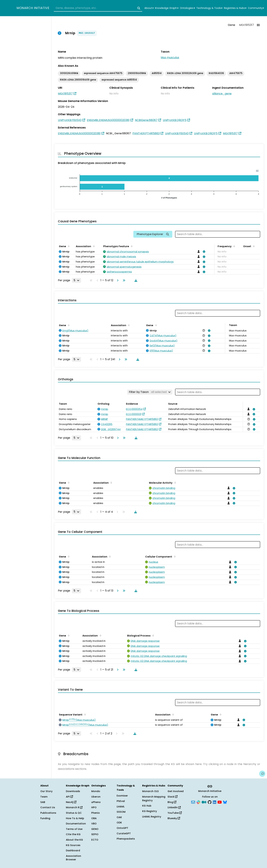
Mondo (96, 791)
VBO (94, 824)
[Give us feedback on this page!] (262, 774)
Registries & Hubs (235, 8)
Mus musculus (170, 57)
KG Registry (150, 811)
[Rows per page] (76, 280)
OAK (119, 817)
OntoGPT (122, 828)
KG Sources (73, 845)
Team (44, 797)
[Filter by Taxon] (150, 392)
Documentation (76, 824)
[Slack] (198, 802)
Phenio (96, 813)
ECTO (95, 840)
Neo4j (71, 802)
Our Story (46, 791)
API (69, 797)
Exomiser (122, 796)
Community (256, 8)
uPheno (96, 802)
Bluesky (174, 818)
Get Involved (176, 791)
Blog (172, 802)
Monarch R (74, 807)
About (149, 8)
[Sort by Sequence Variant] (84, 714)
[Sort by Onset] (253, 246)
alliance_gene (222, 94)
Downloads (73, 791)
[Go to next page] (117, 280)
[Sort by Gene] (68, 246)
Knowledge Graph (167, 8)
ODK (119, 823)
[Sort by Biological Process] (153, 635)
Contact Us (48, 807)
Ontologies (187, 8)
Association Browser (73, 858)
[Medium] (204, 802)
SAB (43, 802)
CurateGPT (124, 833)
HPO (94, 807)
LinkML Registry (152, 817)
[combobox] (98, 8)
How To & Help (75, 818)
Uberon (96, 797)
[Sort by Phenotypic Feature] (131, 246)
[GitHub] (210, 802)
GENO (95, 829)
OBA (94, 818)
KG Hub (147, 806)
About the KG (74, 840)
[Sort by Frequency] (234, 246)
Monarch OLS (150, 791)
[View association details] (203, 252)
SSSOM (121, 812)
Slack (172, 797)
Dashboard (73, 850)
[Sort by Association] (93, 246)
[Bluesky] (225, 802)
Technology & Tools (209, 8)
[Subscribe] (193, 802)
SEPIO (95, 834)
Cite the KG (73, 834)
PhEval (121, 801)
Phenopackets (126, 839)
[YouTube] (220, 802)
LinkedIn (174, 807)
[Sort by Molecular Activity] (175, 482)
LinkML (121, 807)
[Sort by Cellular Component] (174, 556)
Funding (45, 818)
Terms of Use (74, 829)
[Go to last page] (123, 280)
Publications (48, 813)
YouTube (175, 813)
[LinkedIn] (215, 802)
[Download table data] (135, 280)
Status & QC (74, 813)
